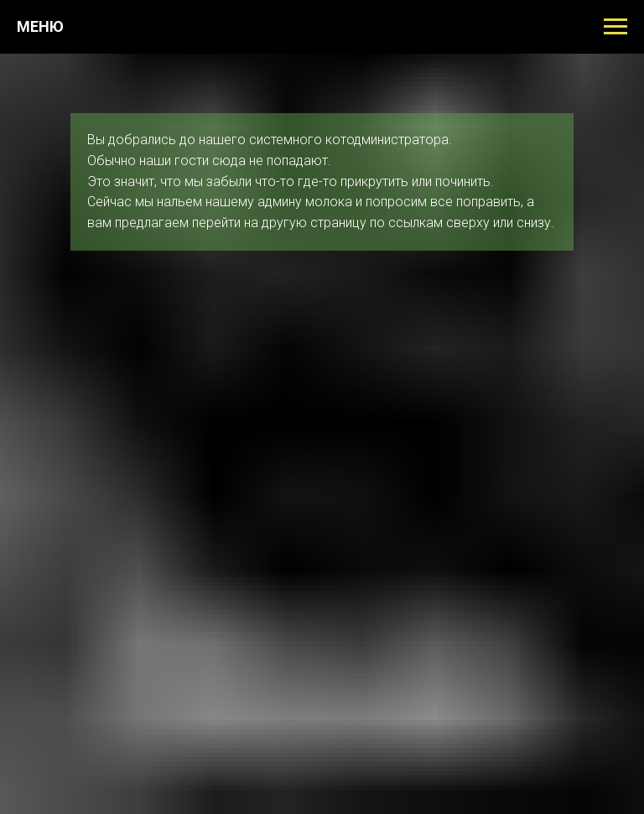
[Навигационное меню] (615, 27)
